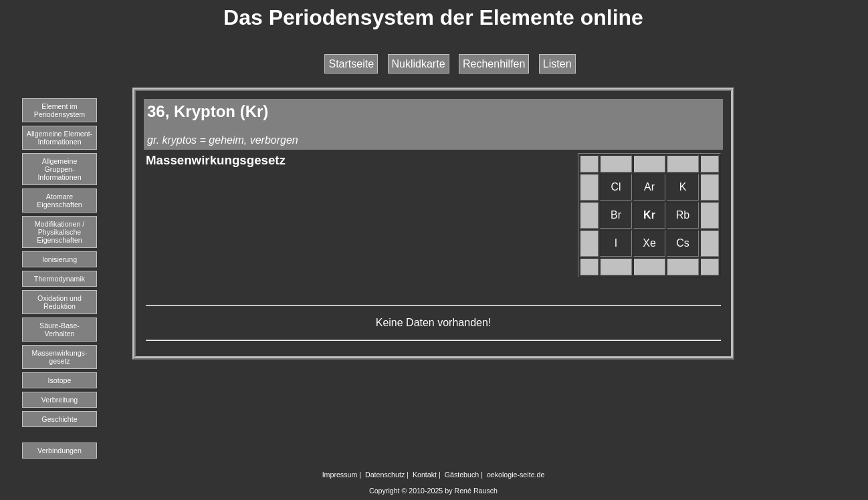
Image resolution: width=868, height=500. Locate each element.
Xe (649, 243)
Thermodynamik (60, 279)
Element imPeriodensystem (60, 110)
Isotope (60, 380)
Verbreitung (60, 400)
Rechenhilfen (494, 64)
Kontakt (425, 475)
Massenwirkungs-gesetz (60, 357)
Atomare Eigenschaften (60, 201)
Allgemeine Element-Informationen (60, 138)
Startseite (351, 64)
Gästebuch (462, 475)
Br (616, 215)
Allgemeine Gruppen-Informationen (59, 169)
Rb (683, 215)
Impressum (340, 475)
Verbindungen (60, 451)
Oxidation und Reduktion (60, 302)
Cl (616, 187)
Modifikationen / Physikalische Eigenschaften (60, 232)
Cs (683, 243)
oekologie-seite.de (516, 475)
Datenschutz (385, 475)
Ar (649, 187)
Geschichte (59, 419)
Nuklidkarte (419, 64)
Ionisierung (60, 259)
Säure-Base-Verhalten (60, 330)
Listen (557, 64)
